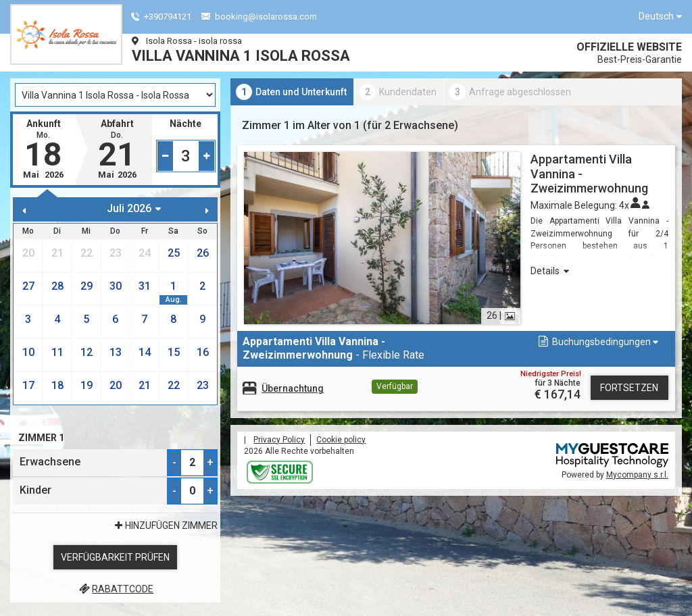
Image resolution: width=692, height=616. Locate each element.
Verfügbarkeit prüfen (115, 557)
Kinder (35, 490)
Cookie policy (341, 440)
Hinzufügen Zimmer (165, 525)
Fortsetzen (629, 388)
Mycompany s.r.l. (637, 475)
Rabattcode (115, 589)
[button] (597, 342)
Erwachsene (50, 462)
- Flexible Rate (333, 348)
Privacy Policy (279, 440)
